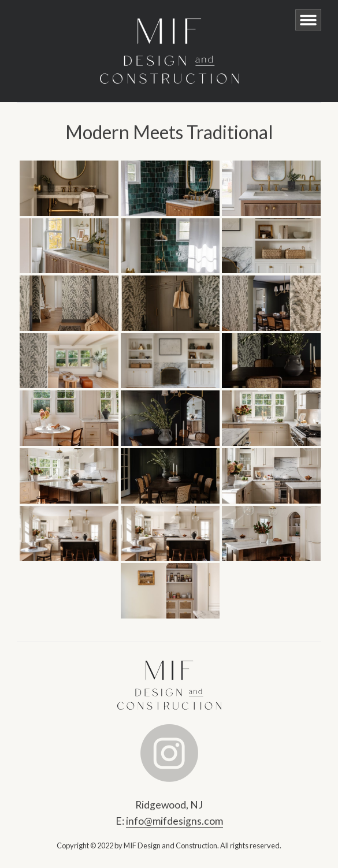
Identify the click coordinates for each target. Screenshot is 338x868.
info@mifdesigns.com (174, 821)
